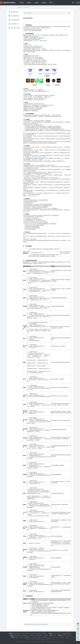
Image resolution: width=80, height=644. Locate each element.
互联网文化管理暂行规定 (36, 157)
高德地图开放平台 (28, 637)
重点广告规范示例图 (32, 196)
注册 (78, 3)
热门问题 (20, 7)
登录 (73, 3)
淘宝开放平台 (45, 637)
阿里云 (21, 637)
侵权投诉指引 (36, 41)
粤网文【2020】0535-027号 (35, 642)
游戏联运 (29, 3)
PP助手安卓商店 (25, 635)
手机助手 (67, 637)
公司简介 (55, 635)
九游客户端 (46, 635)
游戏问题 (60, 633)
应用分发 (21, 3)
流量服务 (44, 3)
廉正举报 (69, 633)
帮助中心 (51, 3)
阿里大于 (40, 637)
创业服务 (36, 3)
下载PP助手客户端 (17, 635)
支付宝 (54, 637)
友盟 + (58, 637)
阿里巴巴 (17, 637)
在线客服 (42, 624)
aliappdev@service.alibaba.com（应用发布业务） (22, 633)
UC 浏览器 (34, 637)
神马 (50, 637)
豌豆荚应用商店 (39, 635)
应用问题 (55, 633)
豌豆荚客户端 (32, 635)
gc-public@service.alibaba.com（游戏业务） (39, 633)
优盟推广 (62, 637)
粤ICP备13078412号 (49, 642)
